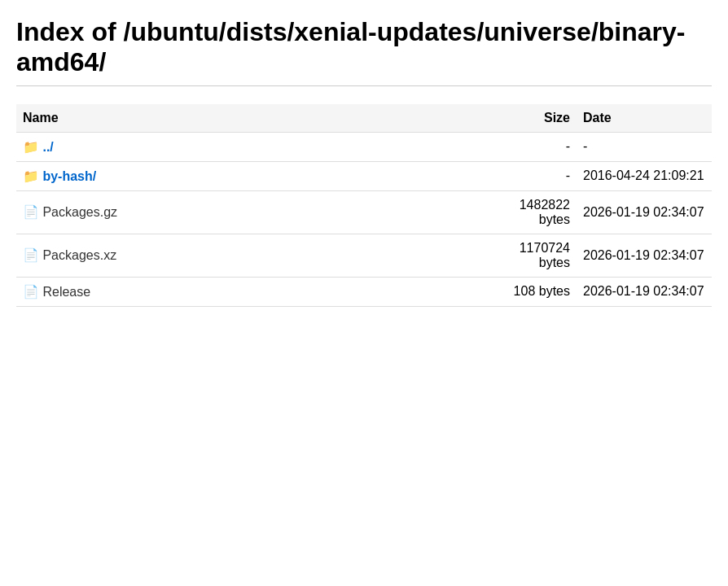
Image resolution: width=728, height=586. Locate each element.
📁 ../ (38, 147)
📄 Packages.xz (70, 255)
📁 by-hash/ (59, 176)
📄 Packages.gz (70, 212)
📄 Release (57, 292)
